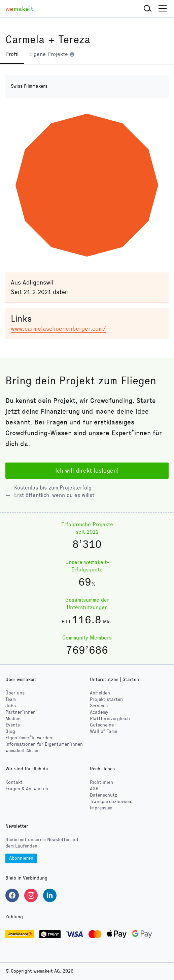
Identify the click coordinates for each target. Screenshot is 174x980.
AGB (94, 789)
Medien (13, 719)
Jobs (11, 706)
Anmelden (100, 693)
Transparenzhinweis (111, 801)
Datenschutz (103, 795)
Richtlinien (101, 782)
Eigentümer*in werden (29, 738)
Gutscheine (102, 725)
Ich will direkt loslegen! (87, 471)
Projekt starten (106, 699)
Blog (10, 731)
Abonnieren (21, 858)
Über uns (15, 693)
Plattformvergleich (110, 719)
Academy (99, 712)
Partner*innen (21, 712)
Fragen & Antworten (27, 789)
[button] (148, 9)
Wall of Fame (103, 731)
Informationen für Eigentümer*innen (44, 744)
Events (13, 725)
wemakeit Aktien (23, 751)
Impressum (101, 808)
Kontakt (14, 782)
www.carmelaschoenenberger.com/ (58, 329)
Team (11, 699)
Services (99, 706)
